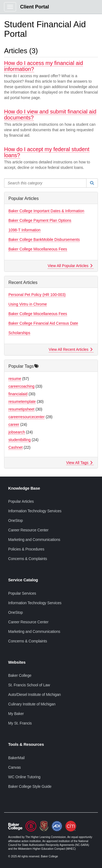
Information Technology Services (35, 511)
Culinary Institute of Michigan (32, 704)
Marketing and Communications (34, 540)
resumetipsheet (21, 409)
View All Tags (79, 463)
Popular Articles (21, 501)
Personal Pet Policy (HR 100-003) (37, 295)
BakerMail (16, 758)
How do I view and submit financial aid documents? (50, 115)
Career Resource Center (28, 530)
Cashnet (16, 447)
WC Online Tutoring (24, 777)
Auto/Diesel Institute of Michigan (34, 695)
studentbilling (20, 440)
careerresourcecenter (27, 417)
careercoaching (21, 386)
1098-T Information (24, 230)
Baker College (20, 675)
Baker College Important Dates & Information (46, 211)
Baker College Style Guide (30, 786)
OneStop (16, 520)
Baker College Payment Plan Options (40, 220)
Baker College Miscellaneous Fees (38, 249)
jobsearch (17, 432)
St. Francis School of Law (29, 685)
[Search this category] (45, 183)
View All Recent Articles (71, 349)
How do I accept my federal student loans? (47, 152)
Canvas (14, 767)
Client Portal (35, 7)
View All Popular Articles (70, 266)
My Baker (16, 714)
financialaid (18, 394)
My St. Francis (20, 723)
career (14, 424)
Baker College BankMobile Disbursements (44, 240)
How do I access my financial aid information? (44, 66)
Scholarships (19, 333)
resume (15, 379)
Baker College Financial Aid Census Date (43, 323)
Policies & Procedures (26, 549)
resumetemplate (22, 402)
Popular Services (22, 593)
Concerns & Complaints (28, 559)
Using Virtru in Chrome (28, 304)
